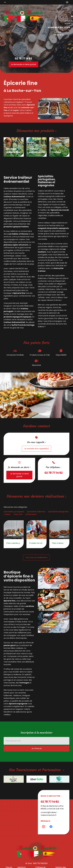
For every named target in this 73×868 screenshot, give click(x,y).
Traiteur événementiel (36, 151)
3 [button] (38, 160)
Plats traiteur (58, 543)
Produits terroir (36, 543)
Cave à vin (18, 514)
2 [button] (35, 160)
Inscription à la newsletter (36, 733)
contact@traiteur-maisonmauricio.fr (49, 814)
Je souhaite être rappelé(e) (36, 449)
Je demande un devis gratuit (23, 64)
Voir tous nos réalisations (36, 557)
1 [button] (31, 160)
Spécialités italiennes (36, 512)
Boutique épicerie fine (13, 151)
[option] (14, 147)
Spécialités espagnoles (58, 512)
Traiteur (57, 152)
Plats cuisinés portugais (14, 543)
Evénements (31, 514)
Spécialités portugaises (14, 512)
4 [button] (42, 160)
